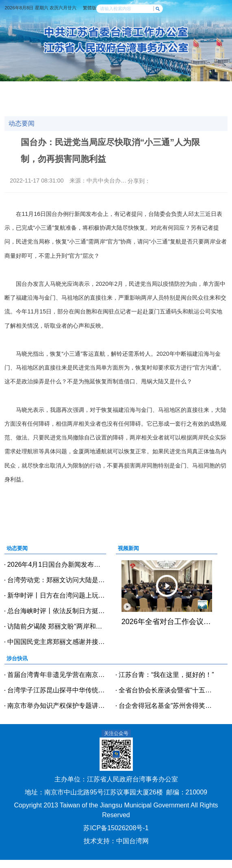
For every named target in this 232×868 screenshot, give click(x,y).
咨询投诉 (185, 97)
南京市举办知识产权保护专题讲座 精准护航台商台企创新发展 (57, 706)
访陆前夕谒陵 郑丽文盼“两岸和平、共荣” (57, 626)
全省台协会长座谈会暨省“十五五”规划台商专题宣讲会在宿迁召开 (168, 690)
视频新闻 (103, 88)
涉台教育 (48, 97)
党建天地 (185, 88)
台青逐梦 (103, 97)
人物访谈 (76, 97)
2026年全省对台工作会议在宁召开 (167, 622)
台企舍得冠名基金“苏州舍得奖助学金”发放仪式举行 (168, 706)
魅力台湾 (54, 105)
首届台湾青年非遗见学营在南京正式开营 (57, 675)
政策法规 (27, 97)
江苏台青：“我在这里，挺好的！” (166, 675)
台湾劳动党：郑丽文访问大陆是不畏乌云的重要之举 (57, 580)
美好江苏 (27, 105)
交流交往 (158, 88)
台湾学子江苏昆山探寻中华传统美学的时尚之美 (57, 690)
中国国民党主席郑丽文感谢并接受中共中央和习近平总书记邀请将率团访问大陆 (57, 642)
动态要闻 (48, 88)
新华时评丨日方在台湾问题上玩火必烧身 (57, 595)
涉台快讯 (76, 88)
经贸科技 (130, 88)
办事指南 (158, 97)
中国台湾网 (132, 841)
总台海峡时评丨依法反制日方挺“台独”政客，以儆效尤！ (57, 611)
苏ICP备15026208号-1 (116, 828)
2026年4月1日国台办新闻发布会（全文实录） (57, 565)
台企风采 (130, 97)
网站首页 (20, 88)
